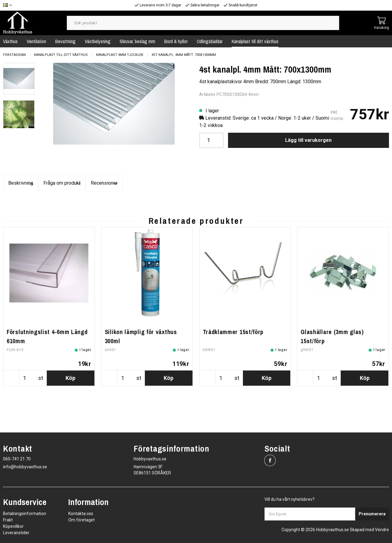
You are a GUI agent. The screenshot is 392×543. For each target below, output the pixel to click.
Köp (70, 418)
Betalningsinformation (25, 514)
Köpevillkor (13, 526)
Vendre (382, 530)
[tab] (19, 79)
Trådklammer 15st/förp (233, 372)
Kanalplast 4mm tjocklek (120, 55)
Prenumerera (372, 514)
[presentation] (19, 79)
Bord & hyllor (176, 41)
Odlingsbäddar (210, 41)
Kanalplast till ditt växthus (255, 41)
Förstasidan (14, 55)
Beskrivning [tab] (68, 183)
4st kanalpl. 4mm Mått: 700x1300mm (184, 55)
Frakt (8, 520)
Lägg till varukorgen (308, 140)
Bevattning (65, 41)
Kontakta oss (81, 514)
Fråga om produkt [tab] (196, 183)
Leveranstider (16, 533)
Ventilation (36, 41)
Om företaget (82, 520)
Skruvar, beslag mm (137, 41)
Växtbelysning (98, 41)
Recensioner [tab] (325, 183)
